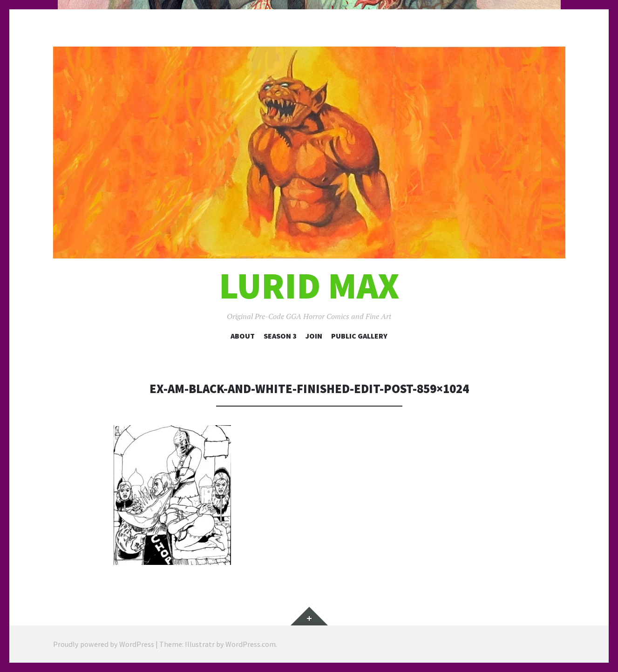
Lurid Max (309, 286)
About (243, 336)
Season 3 (280, 336)
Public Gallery (359, 336)
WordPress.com (251, 644)
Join (314, 336)
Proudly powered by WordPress (104, 644)
